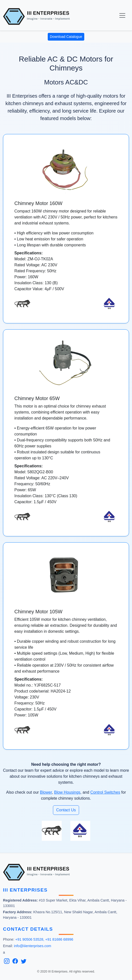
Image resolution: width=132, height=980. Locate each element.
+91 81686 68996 (59, 939)
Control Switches (105, 792)
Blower (46, 792)
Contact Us (66, 810)
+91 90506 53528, (30, 939)
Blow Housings (67, 792)
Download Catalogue (66, 37)
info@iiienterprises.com (33, 946)
